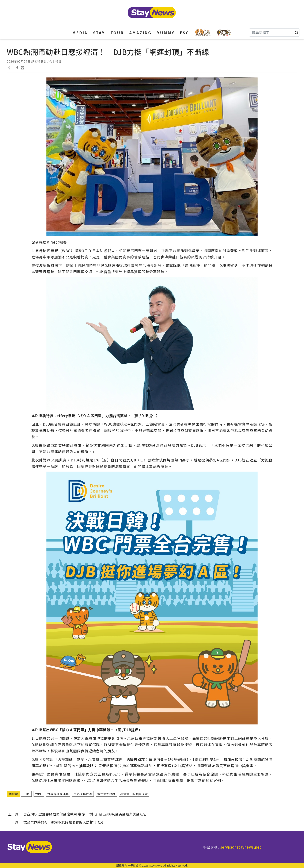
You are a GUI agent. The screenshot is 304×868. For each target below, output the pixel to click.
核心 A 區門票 (83, 794)
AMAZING (140, 33)
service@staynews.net (241, 847)
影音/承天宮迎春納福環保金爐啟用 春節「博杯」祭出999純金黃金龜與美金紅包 (85, 814)
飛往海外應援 (106, 794)
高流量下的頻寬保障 (134, 794)
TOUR (117, 33)
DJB (26, 794)
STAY (99, 33)
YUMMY (166, 33)
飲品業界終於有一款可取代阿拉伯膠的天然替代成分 (64, 822)
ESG (185, 33)
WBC (39, 794)
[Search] (274, 33)
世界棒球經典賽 (58, 794)
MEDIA (80, 33)
